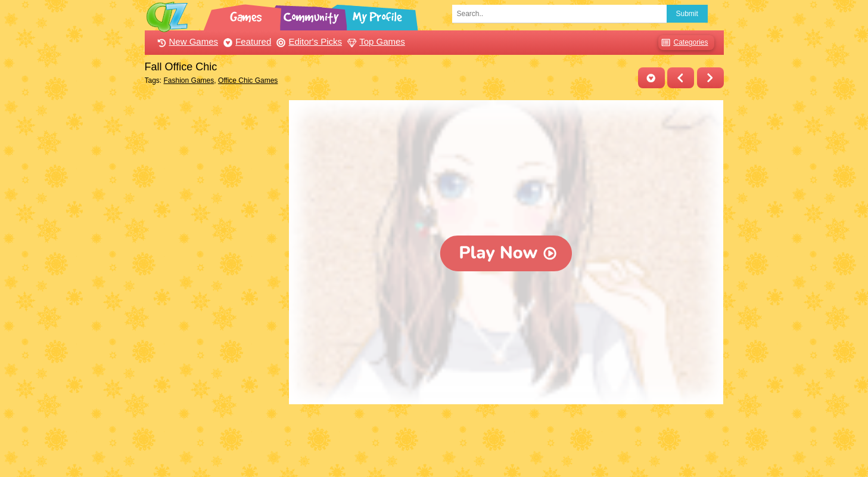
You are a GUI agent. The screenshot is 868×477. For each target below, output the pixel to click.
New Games (186, 41)
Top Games (375, 41)
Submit (687, 14)
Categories (683, 43)
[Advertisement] (214, 279)
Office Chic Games (248, 80)
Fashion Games (189, 80)
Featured (246, 41)
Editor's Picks (308, 41)
